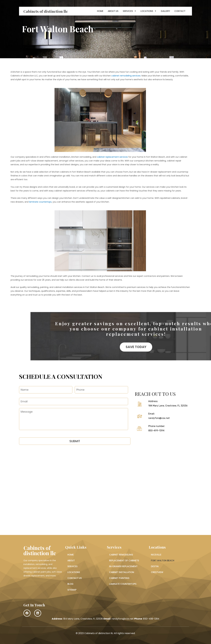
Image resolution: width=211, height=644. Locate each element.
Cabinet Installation (122, 572)
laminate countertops (40, 202)
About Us (113, 11)
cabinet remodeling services (126, 76)
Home (100, 11)
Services (129, 11)
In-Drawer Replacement (123, 566)
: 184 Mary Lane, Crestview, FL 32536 (77, 619)
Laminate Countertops (123, 584)
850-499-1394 (156, 431)
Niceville (156, 555)
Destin (155, 566)
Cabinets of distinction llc (46, 11)
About (71, 560)
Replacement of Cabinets (124, 560)
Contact (180, 11)
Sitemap (72, 590)
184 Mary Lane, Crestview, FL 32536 (168, 406)
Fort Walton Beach (163, 560)
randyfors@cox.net (159, 418)
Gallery (165, 11)
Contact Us (75, 578)
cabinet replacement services (112, 157)
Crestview (157, 572)
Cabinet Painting (119, 578)
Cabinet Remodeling (121, 555)
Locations (148, 11)
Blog (70, 584)
